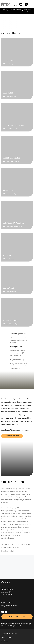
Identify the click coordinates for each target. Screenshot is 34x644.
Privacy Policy (6, 637)
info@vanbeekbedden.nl (9, 606)
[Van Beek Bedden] (10, 4)
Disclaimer (5, 641)
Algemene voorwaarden (9, 633)
